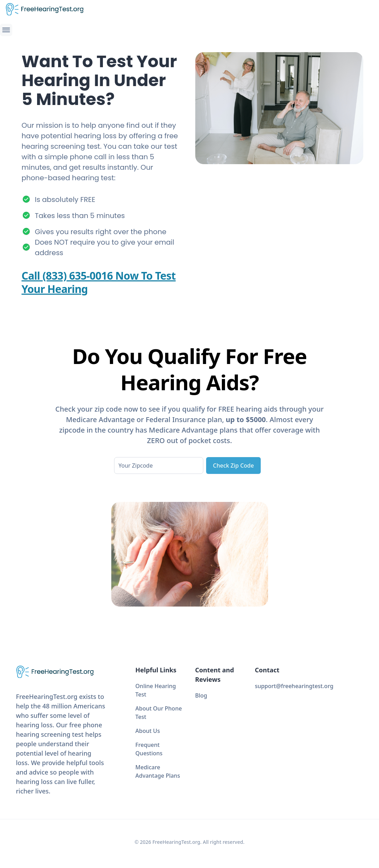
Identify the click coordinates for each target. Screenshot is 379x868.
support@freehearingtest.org (294, 686)
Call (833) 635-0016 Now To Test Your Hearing (99, 282)
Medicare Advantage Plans (158, 771)
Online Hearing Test (156, 690)
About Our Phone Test (159, 713)
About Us (148, 731)
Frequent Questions (149, 749)
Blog (201, 695)
